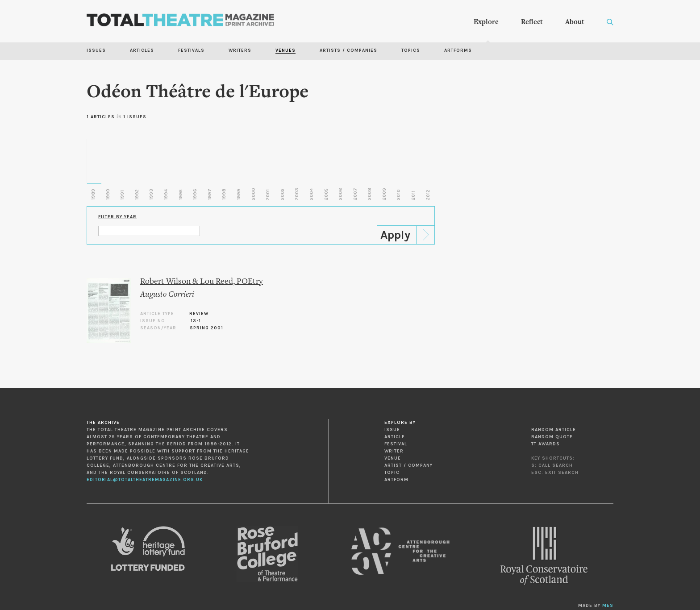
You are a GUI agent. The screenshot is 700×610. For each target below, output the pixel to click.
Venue (393, 458)
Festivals (191, 50)
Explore (486, 22)
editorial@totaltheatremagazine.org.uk (145, 480)
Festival (396, 444)
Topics (411, 50)
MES (608, 606)
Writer (394, 451)
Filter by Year (117, 217)
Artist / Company (408, 465)
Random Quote (552, 437)
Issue (392, 430)
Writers (240, 50)
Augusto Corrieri (167, 295)
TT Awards (546, 444)
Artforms (458, 50)
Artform (396, 480)
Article (395, 437)
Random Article (554, 430)
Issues (96, 50)
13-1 (196, 321)
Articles (142, 50)
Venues (285, 50)
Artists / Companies (348, 50)
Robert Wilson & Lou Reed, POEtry (202, 282)
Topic (392, 473)
